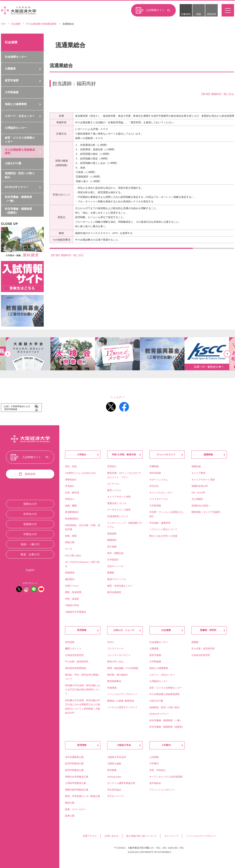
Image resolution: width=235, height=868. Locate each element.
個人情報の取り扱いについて (141, 836)
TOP (3, 24)
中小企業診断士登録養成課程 (41, 24)
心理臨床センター (16, 128)
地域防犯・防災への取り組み (20, 175)
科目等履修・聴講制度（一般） (18, 199)
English (30, 570)
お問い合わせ (111, 836)
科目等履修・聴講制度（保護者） (18, 211)
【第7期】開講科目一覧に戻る (67, 256)
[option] (117, 354)
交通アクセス (90, 836)
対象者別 (186, 14)
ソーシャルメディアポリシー (201, 836)
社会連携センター (16, 57)
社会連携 (16, 24)
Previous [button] (8, 354)
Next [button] (227, 354)
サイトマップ (171, 836)
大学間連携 (12, 92)
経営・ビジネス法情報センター (20, 140)
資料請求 (211, 14)
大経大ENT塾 (13, 163)
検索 (199, 14)
